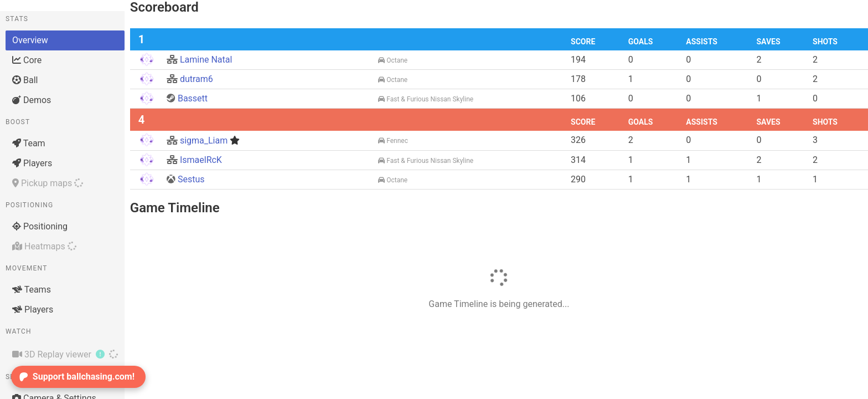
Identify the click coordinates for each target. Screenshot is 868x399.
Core (27, 60)
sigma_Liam (203, 140)
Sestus (186, 179)
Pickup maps (48, 183)
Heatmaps (44, 246)
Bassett (187, 98)
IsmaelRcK (194, 160)
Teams (32, 290)
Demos (32, 100)
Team (29, 143)
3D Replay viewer (65, 354)
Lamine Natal (199, 60)
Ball (25, 80)
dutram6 (190, 79)
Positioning (40, 226)
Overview (30, 40)
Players (32, 163)
